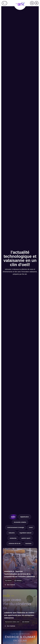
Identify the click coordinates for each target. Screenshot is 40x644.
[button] (4, 3)
